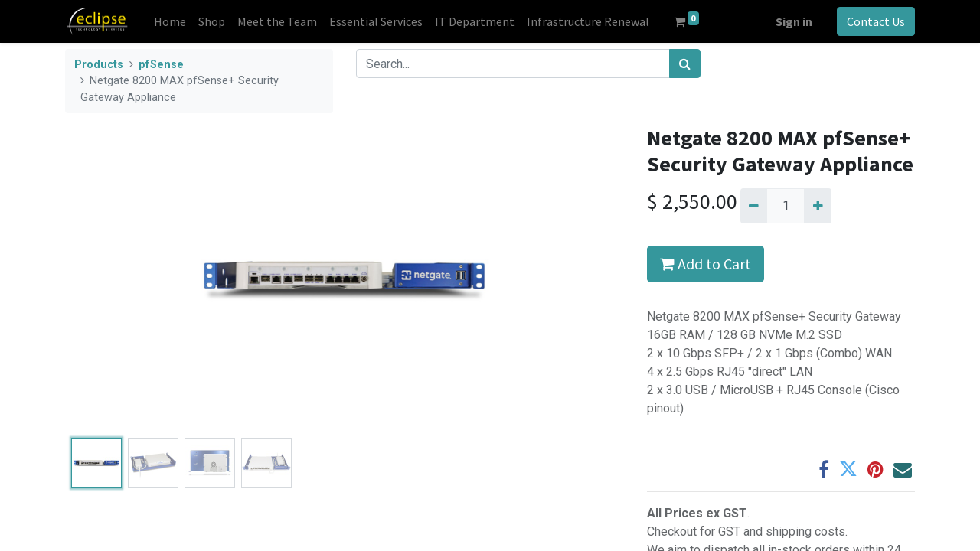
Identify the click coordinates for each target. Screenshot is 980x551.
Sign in (794, 21)
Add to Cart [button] (706, 264)
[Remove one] (754, 206)
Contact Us (876, 21)
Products (99, 65)
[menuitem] (170, 21)
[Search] (685, 64)
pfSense (161, 65)
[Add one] (817, 206)
